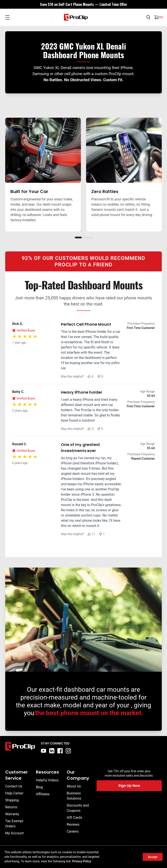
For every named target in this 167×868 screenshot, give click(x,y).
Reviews (73, 824)
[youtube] (43, 751)
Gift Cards (74, 818)
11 (91, 534)
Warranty (12, 814)
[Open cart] (156, 17)
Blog (39, 787)
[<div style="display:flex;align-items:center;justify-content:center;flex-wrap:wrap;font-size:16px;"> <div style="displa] (84, 4)
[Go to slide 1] (78, 238)
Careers (73, 831)
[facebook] (60, 751)
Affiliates (43, 794)
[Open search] (148, 17)
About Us (74, 786)
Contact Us (14, 786)
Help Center (14, 793)
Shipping (12, 800)
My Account (14, 833)
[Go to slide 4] (91, 238)
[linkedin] (52, 751)
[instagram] (68, 751)
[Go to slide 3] (88, 238)
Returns (11, 807)
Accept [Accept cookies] (153, 857)
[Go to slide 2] (84, 238)
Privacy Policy (82, 861)
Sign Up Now (129, 786)
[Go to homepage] (76, 17)
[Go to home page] (20, 747)
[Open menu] (7, 17)
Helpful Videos (47, 780)
